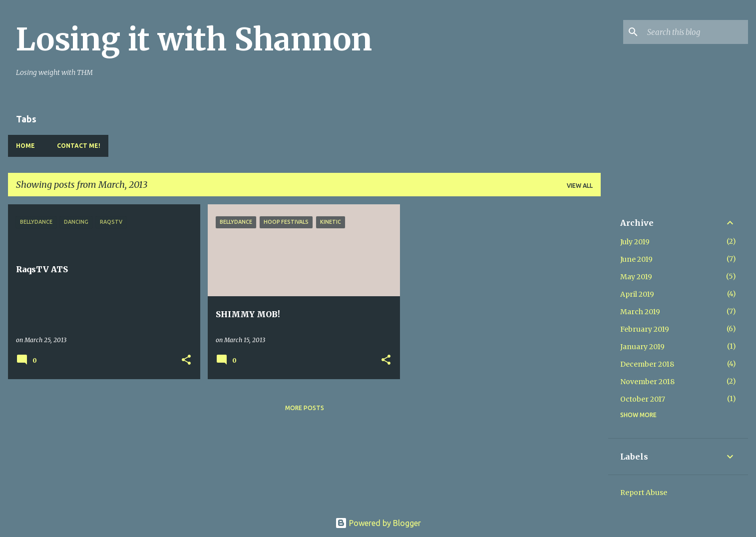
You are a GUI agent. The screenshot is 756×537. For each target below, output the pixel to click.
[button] (186, 360)
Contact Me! (79, 146)
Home (25, 146)
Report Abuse (644, 493)
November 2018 (647, 382)
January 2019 (642, 347)
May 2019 (636, 277)
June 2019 (636, 259)
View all (580, 186)
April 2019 (637, 294)
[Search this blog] (696, 32)
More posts (305, 408)
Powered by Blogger (378, 523)
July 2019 (635, 242)
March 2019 (640, 312)
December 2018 (647, 364)
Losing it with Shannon (194, 39)
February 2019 (645, 329)
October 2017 (643, 399)
